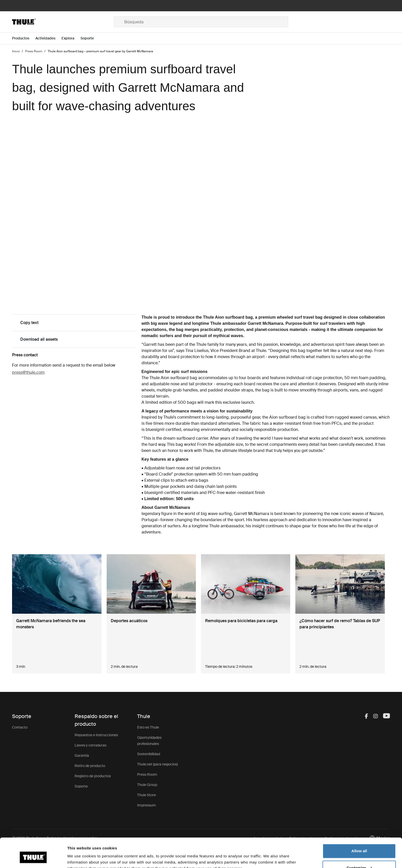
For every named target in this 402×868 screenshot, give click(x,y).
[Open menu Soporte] (90, 38)
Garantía (82, 755)
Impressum (147, 805)
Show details (79, 858)
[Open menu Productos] (24, 38)
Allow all (359, 826)
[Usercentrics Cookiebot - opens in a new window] (33, 858)
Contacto (20, 727)
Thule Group (147, 785)
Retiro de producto (90, 766)
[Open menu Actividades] (48, 38)
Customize (359, 843)
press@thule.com (28, 372)
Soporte (81, 786)
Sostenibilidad (149, 754)
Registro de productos (93, 776)
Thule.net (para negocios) (157, 764)
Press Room (147, 774)
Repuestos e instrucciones (96, 735)
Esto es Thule (148, 727)
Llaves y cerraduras (91, 745)
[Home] (63, 22)
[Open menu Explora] (71, 38)
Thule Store (147, 795)
